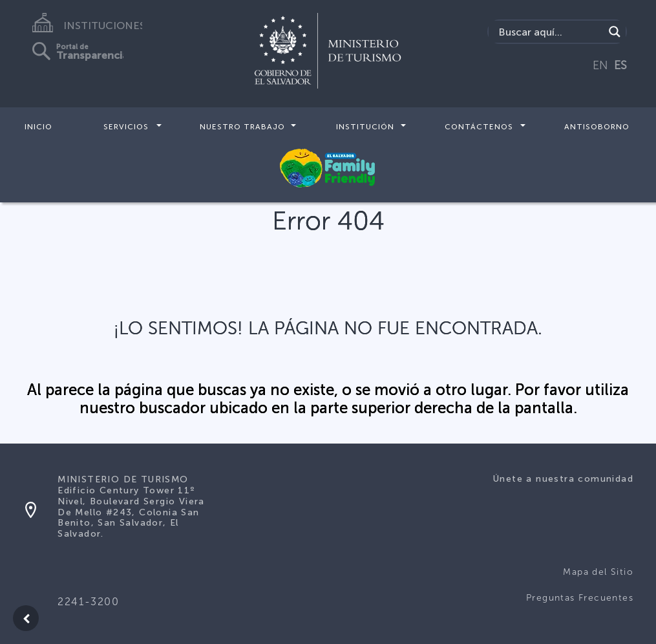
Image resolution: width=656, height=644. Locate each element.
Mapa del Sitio (598, 572)
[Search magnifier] (615, 32)
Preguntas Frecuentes (580, 598)
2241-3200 (88, 602)
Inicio (38, 127)
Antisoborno (597, 127)
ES (620, 65)
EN (600, 65)
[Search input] (549, 32)
